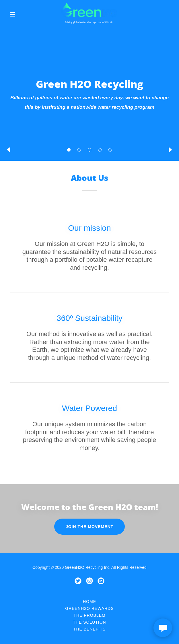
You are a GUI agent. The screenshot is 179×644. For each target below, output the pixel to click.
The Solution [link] (89, 622)
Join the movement (89, 527)
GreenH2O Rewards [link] (89, 608)
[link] (89, 14)
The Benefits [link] (89, 629)
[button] (69, 150)
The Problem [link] (89, 615)
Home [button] (89, 602)
